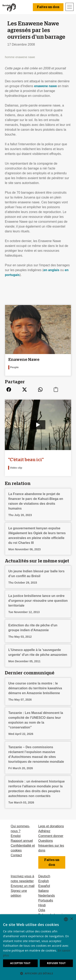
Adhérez (44, 831)
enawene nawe (46, 86)
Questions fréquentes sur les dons (51, 846)
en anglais (51, 270)
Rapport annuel (22, 841)
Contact (16, 855)
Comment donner (51, 836)
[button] (38, 973)
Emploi (16, 836)
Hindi (42, 905)
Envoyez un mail (23, 886)
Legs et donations (51, 826)
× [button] (71, 919)
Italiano (44, 891)
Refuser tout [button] (56, 963)
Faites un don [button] (48, 7)
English (44, 881)
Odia (42, 910)
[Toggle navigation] (70, 7)
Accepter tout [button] (20, 963)
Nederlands (47, 896)
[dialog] (38, 947)
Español (44, 886)
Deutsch (44, 876)
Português (46, 900)
